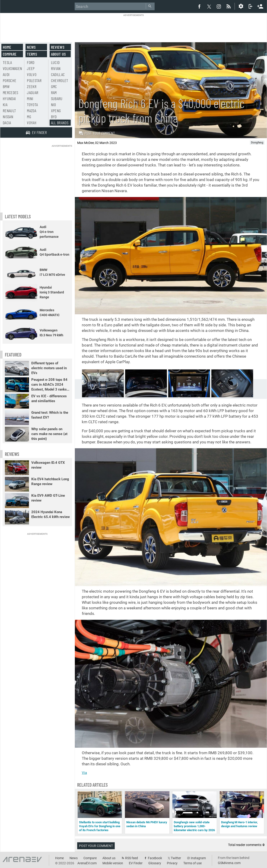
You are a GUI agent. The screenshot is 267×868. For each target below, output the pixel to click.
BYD (54, 117)
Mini (30, 99)
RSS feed (132, 858)
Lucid (55, 62)
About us (59, 54)
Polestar (34, 80)
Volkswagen (13, 68)
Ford (31, 62)
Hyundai (9, 99)
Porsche (10, 80)
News (31, 47)
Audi (6, 74)
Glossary (155, 863)
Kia (5, 105)
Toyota (32, 105)
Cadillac (58, 74)
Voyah (32, 123)
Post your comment (97, 133)
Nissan (8, 117)
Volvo (32, 74)
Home (7, 47)
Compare (10, 54)
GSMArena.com (229, 863)
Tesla (7, 62)
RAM (54, 92)
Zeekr (32, 86)
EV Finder (136, 863)
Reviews (58, 47)
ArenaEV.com (87, 863)
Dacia (7, 123)
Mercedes (11, 92)
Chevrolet (60, 80)
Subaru (57, 99)
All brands (60, 123)
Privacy (172, 863)
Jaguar (33, 92)
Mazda (32, 111)
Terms (32, 54)
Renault (9, 111)
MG (29, 117)
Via (84, 773)
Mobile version (113, 863)
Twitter (176, 858)
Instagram (198, 858)
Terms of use (192, 863)
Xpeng (56, 111)
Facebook (155, 858)
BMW (6, 86)
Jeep (31, 68)
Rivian (56, 68)
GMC (54, 86)
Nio (54, 105)
